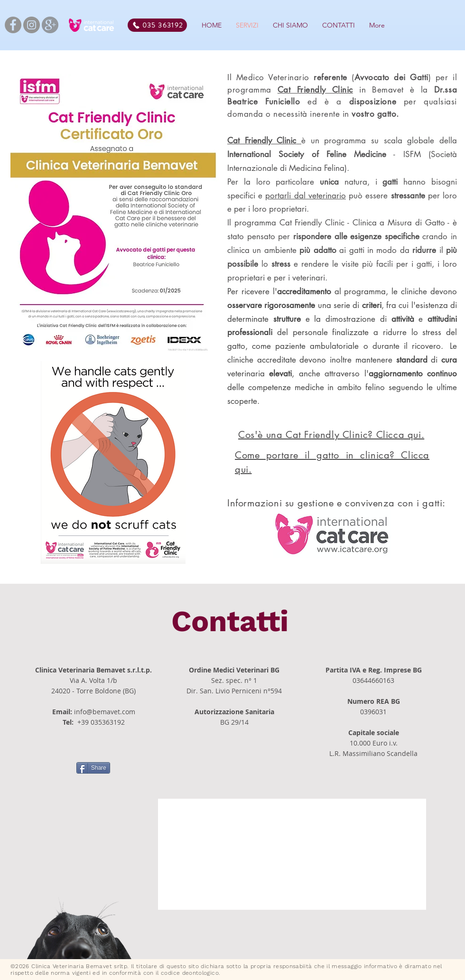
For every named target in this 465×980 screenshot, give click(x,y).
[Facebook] (13, 25)
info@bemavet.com (105, 712)
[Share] (93, 768)
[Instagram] (32, 25)
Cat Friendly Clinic (315, 90)
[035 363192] (157, 25)
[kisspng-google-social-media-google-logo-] (50, 25)
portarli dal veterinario (305, 196)
